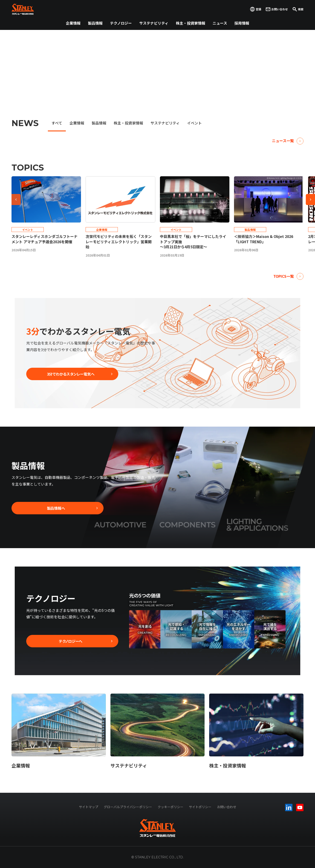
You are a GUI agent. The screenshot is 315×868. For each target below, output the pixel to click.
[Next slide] (310, 200)
